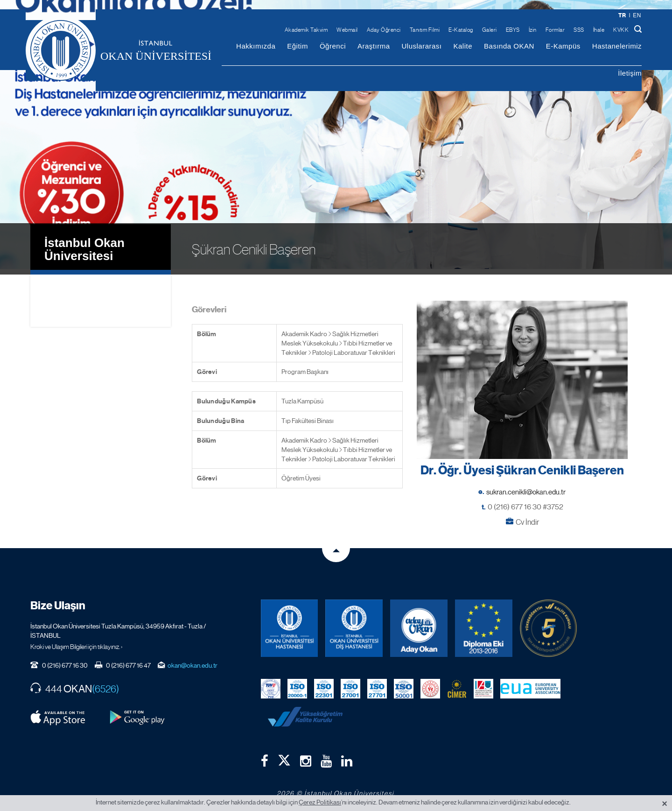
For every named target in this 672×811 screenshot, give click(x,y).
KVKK (621, 30)
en (637, 15)
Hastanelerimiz (617, 46)
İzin (533, 30)
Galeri (490, 30)
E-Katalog (461, 30)
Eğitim (297, 46)
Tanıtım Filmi (425, 30)
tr (622, 15)
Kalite (463, 46)
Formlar (555, 30)
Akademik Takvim (306, 30)
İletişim (630, 73)
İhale (599, 30)
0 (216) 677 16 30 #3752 (525, 501)
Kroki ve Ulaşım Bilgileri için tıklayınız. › (77, 641)
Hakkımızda (256, 46)
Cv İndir (527, 516)
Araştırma (374, 46)
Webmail (347, 30)
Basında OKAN (509, 46)
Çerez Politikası (320, 802)
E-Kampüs (563, 46)
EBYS (513, 30)
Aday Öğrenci (384, 30)
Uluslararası (421, 46)
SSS (579, 30)
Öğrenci (333, 46)
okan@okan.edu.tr (192, 659)
